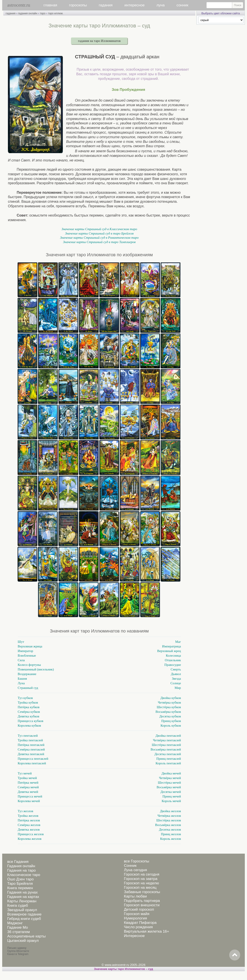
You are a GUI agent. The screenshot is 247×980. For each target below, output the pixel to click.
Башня (22, 679)
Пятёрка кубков (29, 707)
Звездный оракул (22, 910)
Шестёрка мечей (169, 783)
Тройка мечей (27, 778)
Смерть (176, 669)
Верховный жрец (169, 651)
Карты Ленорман (22, 901)
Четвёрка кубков (170, 702)
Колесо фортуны (29, 665)
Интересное (134, 936)
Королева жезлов (30, 839)
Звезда (176, 679)
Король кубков (171, 726)
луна (161, 5)
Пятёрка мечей (28, 783)
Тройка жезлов (28, 816)
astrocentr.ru (19, 5)
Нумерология (135, 918)
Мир (178, 688)
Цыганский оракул (23, 941)
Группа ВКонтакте (18, 951)
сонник (182, 5)
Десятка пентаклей (168, 754)
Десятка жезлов (170, 830)
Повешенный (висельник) (36, 669)
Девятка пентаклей (31, 754)
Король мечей (171, 801)
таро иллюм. (56, 13)
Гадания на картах (23, 897)
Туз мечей (25, 773)
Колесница (173, 656)
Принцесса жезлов (31, 834)
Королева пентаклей (32, 763)
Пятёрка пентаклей (31, 745)
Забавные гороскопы (142, 892)
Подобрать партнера (142, 901)
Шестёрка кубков (169, 707)
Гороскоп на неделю (141, 883)
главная (50, 5)
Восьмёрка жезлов (168, 825)
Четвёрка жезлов (169, 816)
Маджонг (15, 923)
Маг (178, 642)
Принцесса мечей (30, 796)
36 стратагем (18, 932)
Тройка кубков (28, 702)
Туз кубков (25, 698)
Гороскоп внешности (142, 905)
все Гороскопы (137, 861)
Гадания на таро (21, 870)
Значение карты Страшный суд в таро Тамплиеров (99, 242)
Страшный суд (28, 688)
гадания (106, 5)
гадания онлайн (28, 13)
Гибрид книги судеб (24, 919)
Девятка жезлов (29, 830)
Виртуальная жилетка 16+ (147, 931)
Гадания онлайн (21, 866)
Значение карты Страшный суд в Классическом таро (99, 229)
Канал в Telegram (18, 954)
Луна (21, 683)
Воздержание (27, 674)
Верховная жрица (30, 646)
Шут (21, 642)
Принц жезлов (171, 834)
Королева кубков (29, 726)
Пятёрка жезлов (29, 820)
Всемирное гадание (24, 914)
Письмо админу (17, 948)
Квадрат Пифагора (140, 923)
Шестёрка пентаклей (166, 745)
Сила (21, 660)
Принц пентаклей (169, 759)
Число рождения (138, 927)
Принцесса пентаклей (33, 759)
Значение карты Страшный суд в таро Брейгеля (99, 233)
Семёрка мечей (28, 787)
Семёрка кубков (29, 712)
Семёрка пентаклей (31, 749)
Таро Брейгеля (20, 884)
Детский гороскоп (139, 909)
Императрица (172, 646)
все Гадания (18, 862)
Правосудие (173, 665)
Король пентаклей (168, 763)
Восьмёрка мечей (169, 787)
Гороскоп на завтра (141, 879)
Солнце (176, 683)
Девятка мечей (28, 792)
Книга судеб (18, 906)
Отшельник (173, 660)
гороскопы (78, 5)
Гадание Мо (18, 927)
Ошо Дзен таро (20, 879)
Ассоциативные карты (26, 936)
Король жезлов (171, 839)
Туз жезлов (26, 811)
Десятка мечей (171, 792)
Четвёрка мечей (170, 778)
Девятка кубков (29, 716)
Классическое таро (24, 875)
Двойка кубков (171, 698)
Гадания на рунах (23, 892)
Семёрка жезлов (29, 825)
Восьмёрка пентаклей (166, 749)
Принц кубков (171, 721)
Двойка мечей (171, 773)
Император (25, 651)
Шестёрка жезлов (169, 820)
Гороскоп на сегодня (142, 874)
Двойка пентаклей (168, 736)
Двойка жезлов (170, 811)
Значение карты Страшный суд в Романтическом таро (99, 238)
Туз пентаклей (28, 736)
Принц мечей (172, 796)
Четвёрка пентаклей (167, 740)
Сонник (130, 866)
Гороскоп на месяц (140, 888)
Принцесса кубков (31, 721)
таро (43, 13)
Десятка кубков (170, 716)
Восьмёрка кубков (168, 712)
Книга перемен (20, 888)
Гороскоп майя (137, 914)
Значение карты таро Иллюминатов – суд (124, 969)
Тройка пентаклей (30, 740)
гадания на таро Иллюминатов (99, 41)
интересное (134, 5)
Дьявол (176, 674)
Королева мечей (29, 801)
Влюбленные (27, 656)
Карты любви (135, 896)
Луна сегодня (135, 870)
